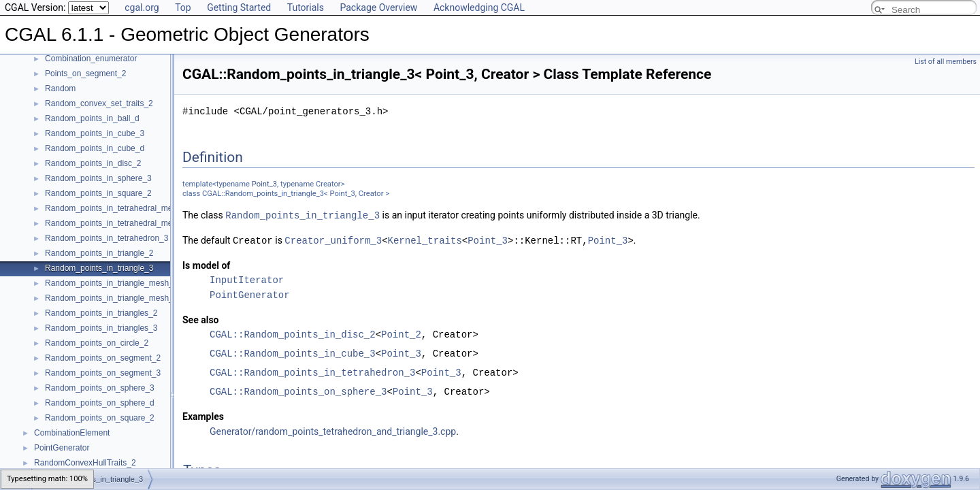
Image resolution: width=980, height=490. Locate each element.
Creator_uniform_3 (333, 239)
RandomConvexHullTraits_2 (85, 463)
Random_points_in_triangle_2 (99, 253)
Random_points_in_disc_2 (93, 163)
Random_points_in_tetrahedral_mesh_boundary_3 (137, 223)
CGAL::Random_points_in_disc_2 (293, 333)
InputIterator (247, 279)
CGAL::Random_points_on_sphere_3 (298, 390)
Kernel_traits (425, 239)
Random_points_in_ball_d (92, 118)
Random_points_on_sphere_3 (100, 388)
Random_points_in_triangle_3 (99, 268)
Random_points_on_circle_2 (97, 343)
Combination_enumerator (91, 59)
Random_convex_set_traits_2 (99, 103)
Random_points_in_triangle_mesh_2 (111, 283)
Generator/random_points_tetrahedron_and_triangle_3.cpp (333, 430)
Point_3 (264, 184)
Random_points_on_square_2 (100, 418)
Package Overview (378, 7)
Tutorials (306, 7)
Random (60, 88)
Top (183, 7)
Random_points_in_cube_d (95, 148)
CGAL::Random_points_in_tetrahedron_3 (312, 371)
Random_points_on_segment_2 (103, 358)
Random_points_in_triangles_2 (101, 313)
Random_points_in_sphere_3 (98, 178)
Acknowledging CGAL (479, 7)
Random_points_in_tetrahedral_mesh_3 (117, 208)
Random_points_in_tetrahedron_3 (107, 238)
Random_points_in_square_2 (98, 193)
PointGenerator (62, 448)
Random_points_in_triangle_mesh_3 (111, 298)
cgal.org (142, 7)
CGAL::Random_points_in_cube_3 (293, 352)
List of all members (946, 62)
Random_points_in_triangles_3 (101, 328)
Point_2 (401, 333)
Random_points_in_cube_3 (95, 133)
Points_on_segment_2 (85, 73)
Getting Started (239, 7)
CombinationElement (72, 433)
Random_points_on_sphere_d (100, 403)
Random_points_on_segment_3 (103, 373)
